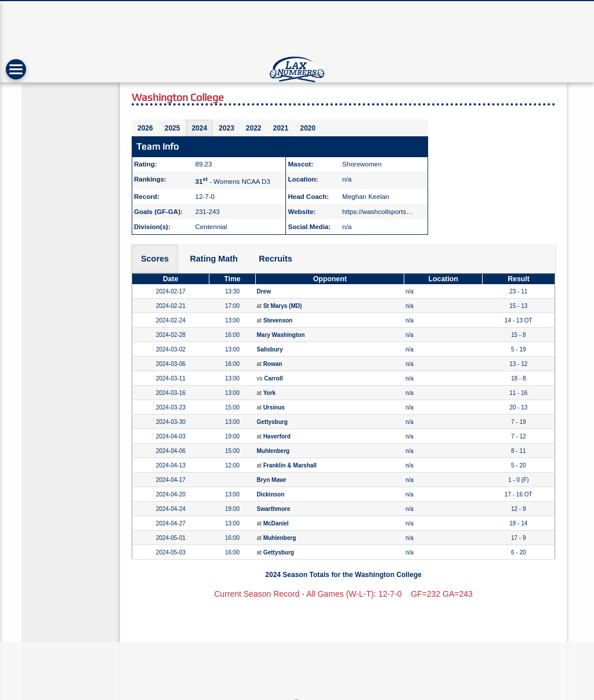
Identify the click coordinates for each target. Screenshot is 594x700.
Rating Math (213, 259)
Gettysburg (272, 422)
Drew (264, 291)
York (270, 393)
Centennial (211, 227)
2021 (281, 128)
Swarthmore (274, 509)
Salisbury (270, 349)
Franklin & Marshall (290, 465)
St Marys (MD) (283, 306)
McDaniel (276, 523)
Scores (155, 259)
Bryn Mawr (272, 480)
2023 (227, 128)
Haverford (277, 436)
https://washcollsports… (378, 212)
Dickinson (271, 494)
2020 (308, 128)
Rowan (273, 364)
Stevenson (278, 320)
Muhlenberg (274, 451)
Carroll (273, 378)
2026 (145, 128)
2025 (173, 128)
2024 (199, 128)
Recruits (276, 259)
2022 (254, 128)
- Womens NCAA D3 (233, 182)
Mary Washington (281, 335)
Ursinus (274, 407)
